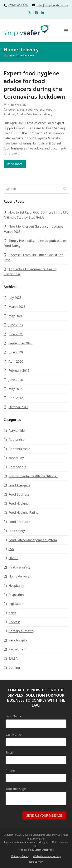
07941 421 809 (23, 5)
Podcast (14, 622)
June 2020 (16, 352)
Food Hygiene (35, 109)
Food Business (19, 494)
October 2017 (18, 407)
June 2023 (16, 325)
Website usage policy (47, 856)
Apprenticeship (19, 449)
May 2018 (16, 389)
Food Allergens (19, 485)
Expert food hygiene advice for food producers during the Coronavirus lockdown (34, 85)
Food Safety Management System (33, 540)
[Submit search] (65, 189)
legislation (16, 604)
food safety (24, 114)
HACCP (14, 558)
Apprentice (17, 440)
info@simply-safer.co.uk (53, 5)
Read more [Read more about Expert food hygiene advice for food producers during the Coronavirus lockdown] (15, 164)
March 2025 (17, 307)
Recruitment (18, 649)
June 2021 (16, 334)
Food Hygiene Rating (24, 512)
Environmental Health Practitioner (33, 476)
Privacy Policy (20, 856)
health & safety (19, 567)
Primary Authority (21, 631)
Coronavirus (17, 109)
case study (16, 458)
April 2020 (16, 361)
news (12, 613)
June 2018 (16, 380)
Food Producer (19, 522)
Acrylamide (17, 431)
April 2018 (16, 398)
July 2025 (15, 298)
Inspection (16, 595)
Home (8, 55)
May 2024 (16, 316)
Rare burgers (18, 640)
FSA (11, 549)
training (14, 668)
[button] (66, 30)
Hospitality (16, 586)
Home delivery (43, 114)
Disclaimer (36, 862)
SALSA (13, 659)
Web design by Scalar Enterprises (36, 850)
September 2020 (21, 343)
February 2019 (19, 371)
